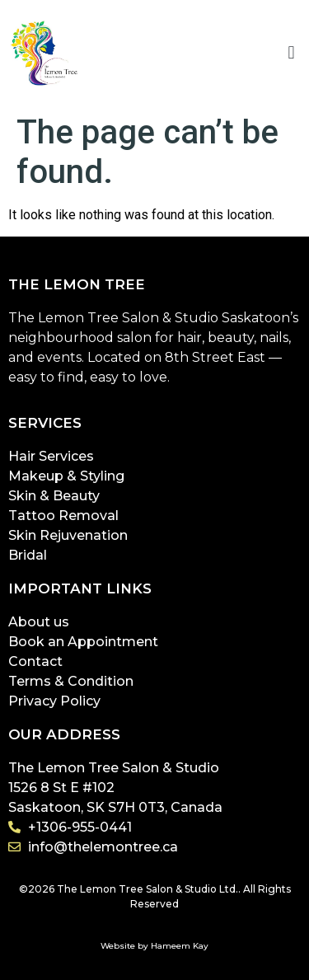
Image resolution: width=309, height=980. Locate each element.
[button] (291, 53)
